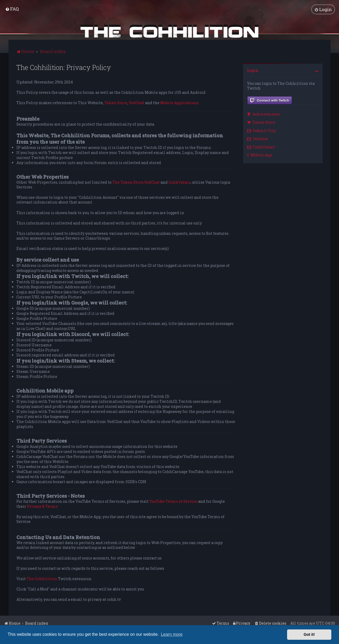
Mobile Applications (179, 103)
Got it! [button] (309, 634)
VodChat (137, 103)
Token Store (116, 103)
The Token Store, (128, 182)
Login (253, 70)
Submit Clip (261, 130)
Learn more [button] (172, 634)
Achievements (264, 114)
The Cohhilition (42, 579)
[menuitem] (12, 9)
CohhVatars (179, 182)
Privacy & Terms (42, 506)
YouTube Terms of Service (173, 501)
